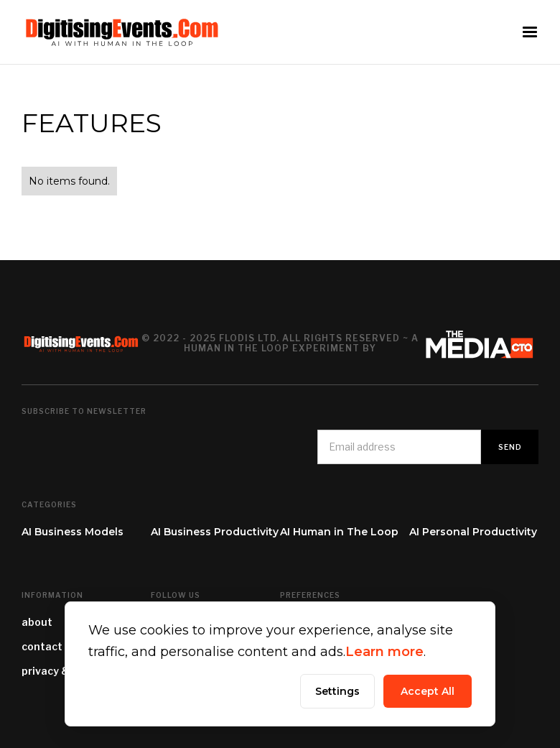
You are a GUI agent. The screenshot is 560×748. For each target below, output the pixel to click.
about (37, 622)
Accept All (428, 691)
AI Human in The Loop (339, 532)
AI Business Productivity (215, 532)
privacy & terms (62, 671)
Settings (337, 691)
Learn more (384, 652)
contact (42, 646)
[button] (530, 32)
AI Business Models (73, 532)
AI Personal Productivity (473, 532)
